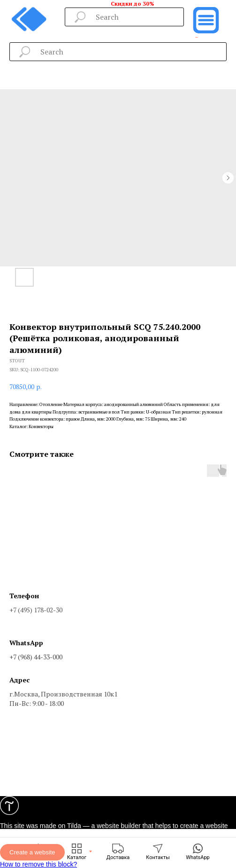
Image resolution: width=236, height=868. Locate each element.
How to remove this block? (38, 864)
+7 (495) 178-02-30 (36, 610)
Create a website (32, 852)
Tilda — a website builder (104, 826)
